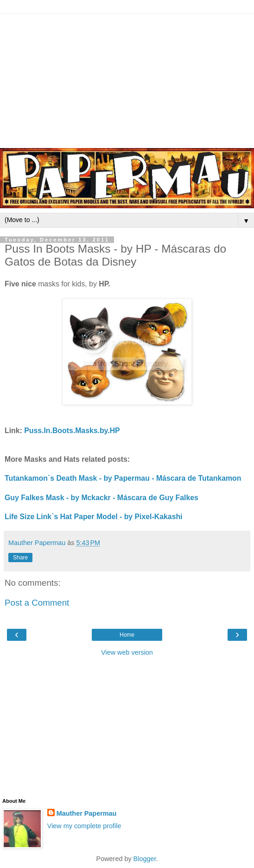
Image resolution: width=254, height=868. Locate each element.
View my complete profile (84, 826)
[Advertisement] (127, 79)
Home (127, 635)
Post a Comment (37, 603)
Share (20, 558)
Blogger (145, 859)
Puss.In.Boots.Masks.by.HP (72, 431)
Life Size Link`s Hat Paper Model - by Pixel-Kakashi (94, 517)
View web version (127, 652)
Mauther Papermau (87, 813)
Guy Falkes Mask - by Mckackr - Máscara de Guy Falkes (102, 498)
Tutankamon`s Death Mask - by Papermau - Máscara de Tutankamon (123, 478)
